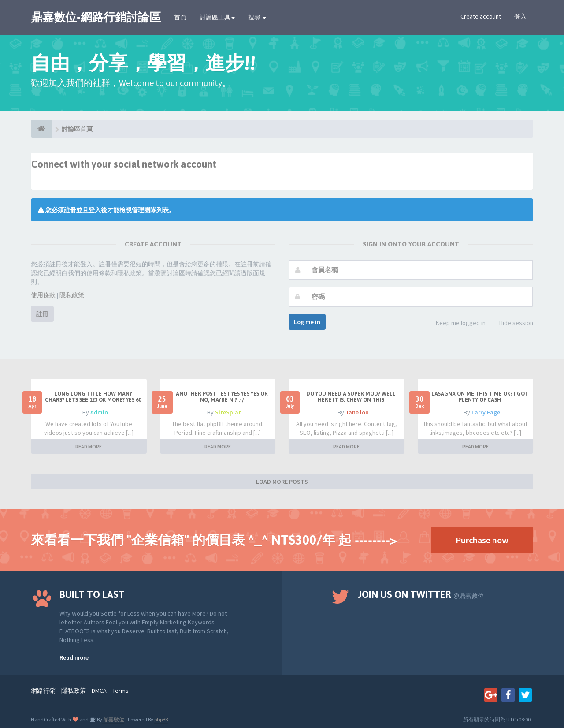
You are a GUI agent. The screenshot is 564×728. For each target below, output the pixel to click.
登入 (520, 16)
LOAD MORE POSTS (282, 482)
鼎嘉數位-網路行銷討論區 (96, 17)
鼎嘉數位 (113, 719)
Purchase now (482, 540)
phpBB (161, 719)
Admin (99, 412)
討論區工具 (217, 17)
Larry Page (486, 412)
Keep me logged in (456, 323)
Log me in (307, 322)
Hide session (511, 323)
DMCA (99, 691)
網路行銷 (43, 691)
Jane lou (357, 412)
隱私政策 (72, 295)
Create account (481, 16)
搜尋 (257, 17)
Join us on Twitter (421, 594)
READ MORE (89, 446)
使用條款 (43, 295)
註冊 (42, 314)
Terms (121, 691)
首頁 (180, 17)
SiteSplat (228, 412)
